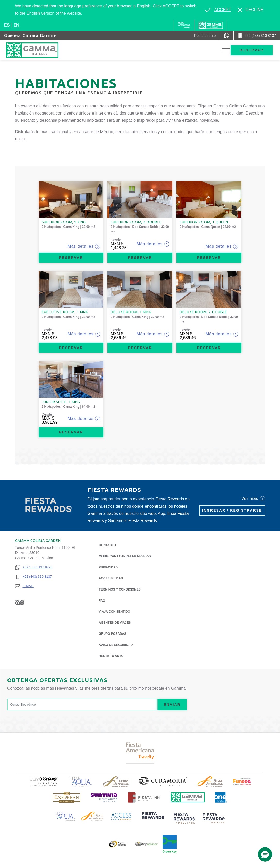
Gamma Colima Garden (30, 36)
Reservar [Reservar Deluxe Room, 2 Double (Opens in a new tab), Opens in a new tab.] (209, 348)
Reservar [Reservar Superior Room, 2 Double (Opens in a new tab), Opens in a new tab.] (140, 258)
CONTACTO (108, 545)
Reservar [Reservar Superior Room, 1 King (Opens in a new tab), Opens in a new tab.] (71, 258)
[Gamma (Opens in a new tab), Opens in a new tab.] (184, 25)
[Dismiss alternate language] (251, 10)
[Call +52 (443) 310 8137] (257, 36)
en (16, 25)
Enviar (172, 705)
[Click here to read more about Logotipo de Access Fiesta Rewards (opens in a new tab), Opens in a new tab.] (121, 816)
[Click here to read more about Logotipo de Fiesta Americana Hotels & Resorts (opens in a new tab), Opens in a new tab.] (210, 782)
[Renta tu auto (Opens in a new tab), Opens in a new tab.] (205, 36)
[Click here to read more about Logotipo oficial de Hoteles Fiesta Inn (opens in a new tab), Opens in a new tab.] (144, 797)
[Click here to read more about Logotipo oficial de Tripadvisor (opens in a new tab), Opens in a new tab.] (147, 844)
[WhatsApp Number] (227, 36)
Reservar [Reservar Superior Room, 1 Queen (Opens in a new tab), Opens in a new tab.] (209, 258)
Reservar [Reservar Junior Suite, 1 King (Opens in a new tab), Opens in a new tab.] (71, 432)
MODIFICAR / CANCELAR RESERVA (125, 556)
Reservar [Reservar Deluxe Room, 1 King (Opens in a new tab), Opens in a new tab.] (140, 348)
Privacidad (108, 567)
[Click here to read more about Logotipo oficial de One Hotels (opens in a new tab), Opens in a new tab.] (221, 797)
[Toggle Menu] (226, 50)
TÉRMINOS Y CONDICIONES (120, 589)
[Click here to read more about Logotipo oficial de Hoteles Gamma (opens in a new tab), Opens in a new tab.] (188, 797)
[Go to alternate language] (218, 10)
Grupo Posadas (113, 634)
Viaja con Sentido (115, 612)
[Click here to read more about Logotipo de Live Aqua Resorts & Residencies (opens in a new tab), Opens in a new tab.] (81, 782)
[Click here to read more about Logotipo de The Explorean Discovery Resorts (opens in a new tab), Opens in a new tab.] (67, 797)
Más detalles (84, 246)
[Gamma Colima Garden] (43, 50)
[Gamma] (211, 25)
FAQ (102, 601)
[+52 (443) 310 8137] (34, 577)
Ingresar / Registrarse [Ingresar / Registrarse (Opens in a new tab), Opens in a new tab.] (232, 510)
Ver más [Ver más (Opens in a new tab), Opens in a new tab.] (253, 499)
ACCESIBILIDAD (111, 578)
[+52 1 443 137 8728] (34, 567)
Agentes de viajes (115, 623)
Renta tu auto (111, 656)
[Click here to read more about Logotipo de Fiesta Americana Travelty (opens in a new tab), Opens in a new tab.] (140, 751)
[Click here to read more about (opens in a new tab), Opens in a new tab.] (44, 782)
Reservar (252, 50)
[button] (265, 854)
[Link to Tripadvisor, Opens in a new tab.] (20, 602)
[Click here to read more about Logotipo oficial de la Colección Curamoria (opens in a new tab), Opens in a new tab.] (163, 782)
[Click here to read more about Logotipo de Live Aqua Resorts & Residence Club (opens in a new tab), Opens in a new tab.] (65, 816)
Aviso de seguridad (116, 645)
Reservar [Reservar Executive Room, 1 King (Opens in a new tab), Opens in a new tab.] (71, 348)
